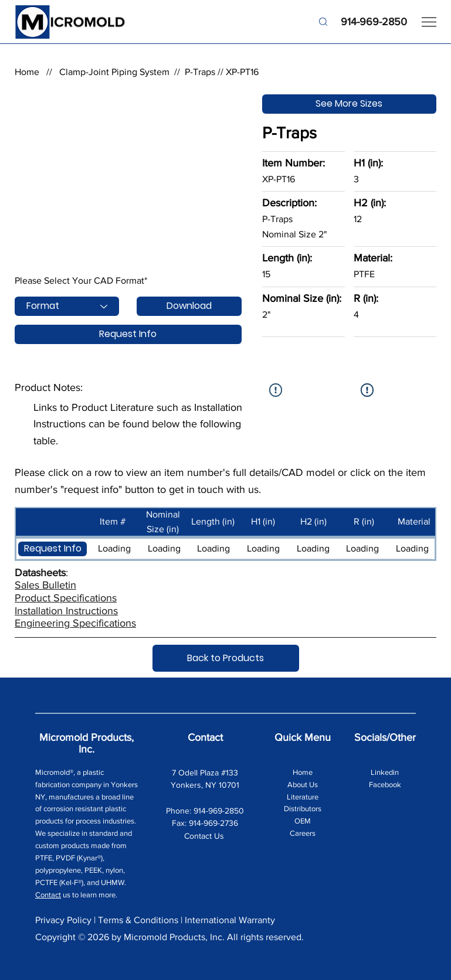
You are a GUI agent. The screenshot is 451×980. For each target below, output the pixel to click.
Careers (303, 833)
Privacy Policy (63, 920)
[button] (52, 549)
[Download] (189, 306)
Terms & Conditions (138, 920)
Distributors (303, 809)
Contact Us (205, 836)
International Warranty (230, 920)
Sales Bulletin (45, 585)
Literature (303, 797)
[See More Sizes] (349, 104)
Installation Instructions (66, 611)
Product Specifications (66, 598)
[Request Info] (128, 334)
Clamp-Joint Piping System (114, 72)
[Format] (67, 306)
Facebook (385, 785)
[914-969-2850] (362, 22)
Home (27, 72)
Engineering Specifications (75, 623)
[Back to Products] (226, 658)
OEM (303, 821)
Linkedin (385, 772)
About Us (303, 785)
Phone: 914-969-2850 (205, 811)
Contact (48, 895)
